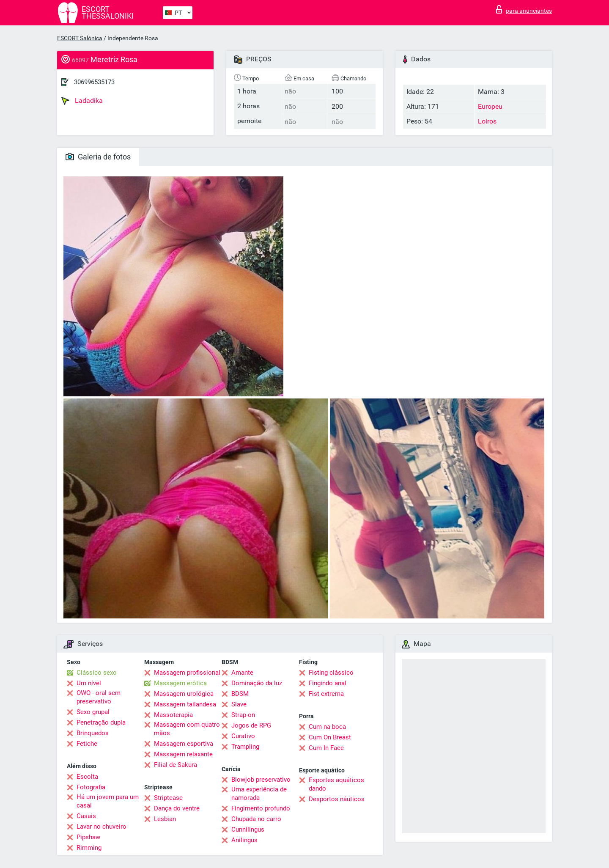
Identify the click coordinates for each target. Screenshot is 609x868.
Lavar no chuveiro (101, 827)
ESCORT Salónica (80, 38)
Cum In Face (326, 748)
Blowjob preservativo (261, 780)
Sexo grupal (93, 712)
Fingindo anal (328, 683)
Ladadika (82, 101)
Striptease (168, 798)
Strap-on (243, 715)
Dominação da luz (257, 683)
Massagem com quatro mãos (187, 729)
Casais (86, 816)
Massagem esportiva (184, 744)
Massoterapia (173, 715)
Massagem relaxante (183, 754)
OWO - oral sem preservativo (99, 697)
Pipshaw (88, 837)
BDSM (240, 694)
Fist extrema (326, 694)
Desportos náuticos (337, 799)
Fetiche (87, 744)
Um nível (89, 683)
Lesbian (165, 819)
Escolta (87, 777)
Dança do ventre (177, 808)
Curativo (243, 736)
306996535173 (94, 82)
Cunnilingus (248, 830)
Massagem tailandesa (185, 704)
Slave (239, 704)
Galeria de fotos (98, 157)
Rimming (89, 848)
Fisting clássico (331, 673)
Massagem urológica (184, 694)
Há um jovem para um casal (108, 801)
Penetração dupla (101, 722)
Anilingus (244, 840)
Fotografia (91, 787)
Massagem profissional (187, 673)
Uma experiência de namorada (259, 794)
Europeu (490, 106)
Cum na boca (327, 727)
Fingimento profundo (261, 808)
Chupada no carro (256, 819)
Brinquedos (93, 733)
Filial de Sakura (176, 765)
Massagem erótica (180, 683)
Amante (242, 673)
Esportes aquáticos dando (336, 784)
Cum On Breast (330, 737)
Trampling (245, 747)
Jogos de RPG (251, 725)
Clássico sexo (97, 673)
